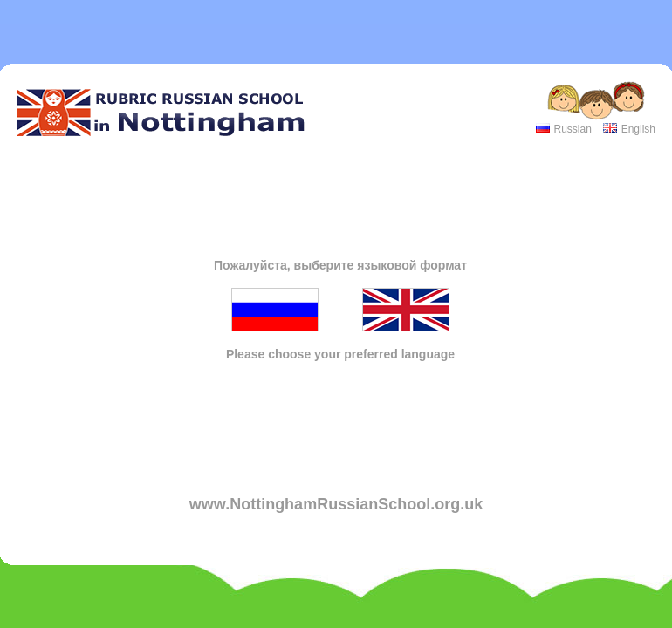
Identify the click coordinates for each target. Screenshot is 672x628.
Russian (572, 129)
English (638, 129)
